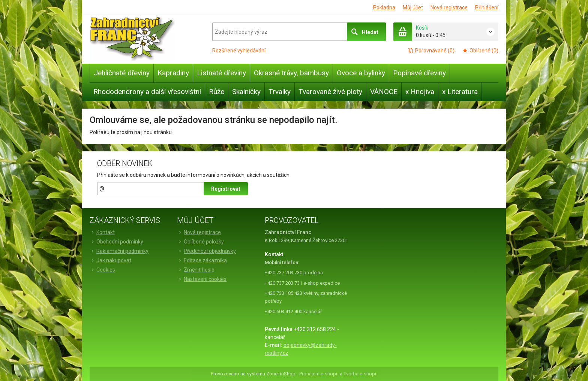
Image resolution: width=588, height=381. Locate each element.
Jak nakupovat (110, 260)
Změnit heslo (196, 270)
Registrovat (226, 189)
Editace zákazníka (202, 260)
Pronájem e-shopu (319, 374)
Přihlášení (487, 7)
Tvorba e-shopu (361, 374)
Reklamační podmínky (119, 251)
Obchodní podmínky (116, 242)
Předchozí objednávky (206, 251)
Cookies (102, 270)
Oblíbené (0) (480, 51)
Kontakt (102, 232)
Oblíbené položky (200, 242)
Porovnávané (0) (431, 51)
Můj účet (413, 7)
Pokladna (384, 7)
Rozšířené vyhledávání (239, 51)
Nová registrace (449, 7)
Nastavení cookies (202, 279)
